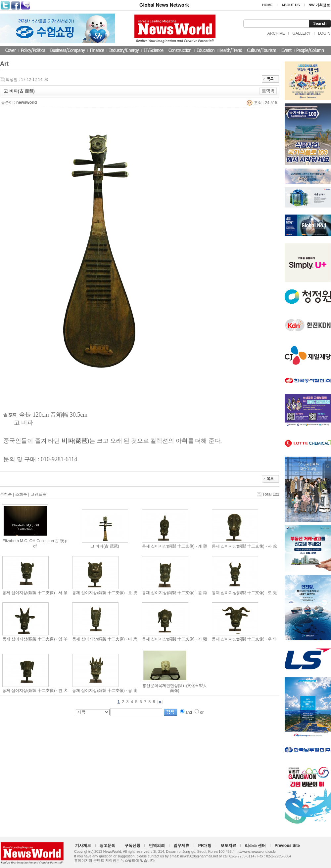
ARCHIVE (276, 33)
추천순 (6, 494)
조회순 (21, 494)
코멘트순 (38, 494)
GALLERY (301, 33)
